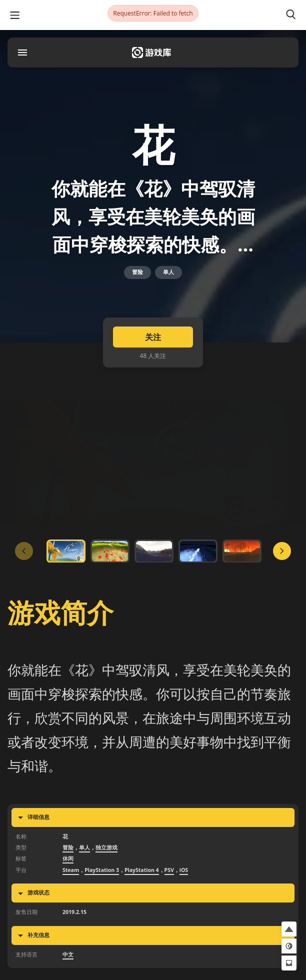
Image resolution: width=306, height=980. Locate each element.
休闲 (68, 861)
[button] (289, 929)
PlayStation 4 (142, 873)
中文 (68, 957)
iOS (184, 873)
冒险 (137, 274)
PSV (169, 873)
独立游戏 (106, 850)
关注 (153, 339)
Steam (71, 873)
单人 (168, 274)
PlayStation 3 (102, 873)
